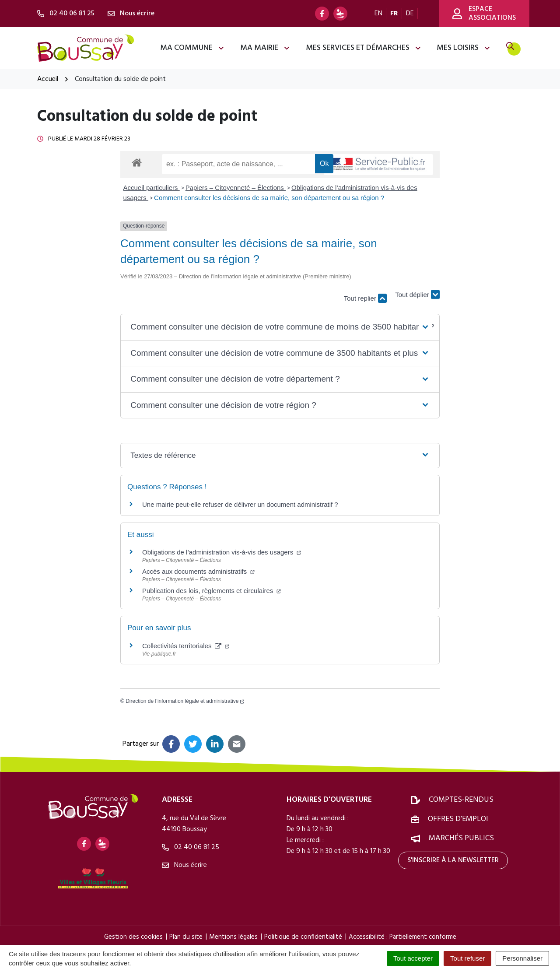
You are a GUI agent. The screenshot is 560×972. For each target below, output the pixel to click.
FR (394, 14)
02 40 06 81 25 (191, 847)
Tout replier (365, 298)
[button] (280, 327)
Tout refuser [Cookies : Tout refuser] (467, 958)
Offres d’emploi (458, 819)
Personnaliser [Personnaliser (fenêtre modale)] (522, 958)
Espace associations (484, 14)
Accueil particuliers (152, 188)
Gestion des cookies (133, 937)
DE (410, 14)
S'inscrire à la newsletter (453, 860)
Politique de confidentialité (303, 937)
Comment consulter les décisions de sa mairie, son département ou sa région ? (269, 198)
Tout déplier (417, 294)
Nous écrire (184, 865)
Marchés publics (461, 838)
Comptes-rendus (461, 800)
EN (378, 14)
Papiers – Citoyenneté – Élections (236, 188)
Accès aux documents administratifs (198, 571)
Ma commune (192, 48)
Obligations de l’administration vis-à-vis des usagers (222, 552)
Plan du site (186, 937)
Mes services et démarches (364, 48)
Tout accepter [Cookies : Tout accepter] (413, 958)
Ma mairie (265, 48)
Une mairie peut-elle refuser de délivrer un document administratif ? (240, 504)
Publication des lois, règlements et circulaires (212, 591)
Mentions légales (233, 937)
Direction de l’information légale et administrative (185, 701)
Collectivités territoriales (186, 646)
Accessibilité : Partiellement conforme (402, 937)
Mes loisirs (464, 48)
